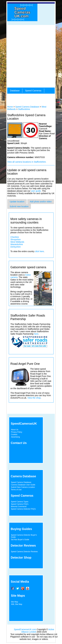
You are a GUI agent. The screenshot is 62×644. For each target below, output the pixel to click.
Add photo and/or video (41, 202)
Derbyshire (16, 247)
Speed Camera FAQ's (20, 504)
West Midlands (17, 242)
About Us (15, 430)
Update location (17, 202)
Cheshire (15, 237)
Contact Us (19, 443)
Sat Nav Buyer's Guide (20, 540)
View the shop (34, 398)
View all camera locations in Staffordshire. (27, 162)
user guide (36, 191)
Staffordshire (24, 109)
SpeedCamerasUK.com (25, 629)
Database (15, 91)
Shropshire (16, 239)
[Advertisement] (31, 56)
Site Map (14, 602)
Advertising (15, 437)
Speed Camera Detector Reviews (24, 552)
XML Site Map (17, 604)
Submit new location (19, 206)
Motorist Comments (19, 507)
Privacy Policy (17, 432)
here (36, 334)
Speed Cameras (33, 91)
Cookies (14, 435)
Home (10, 107)
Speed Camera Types (20, 502)
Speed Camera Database (27, 107)
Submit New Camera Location (23, 487)
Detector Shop (21, 558)
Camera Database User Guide (23, 485)
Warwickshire (17, 244)
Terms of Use (16, 490)
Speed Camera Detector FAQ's (23, 509)
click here (39, 251)
